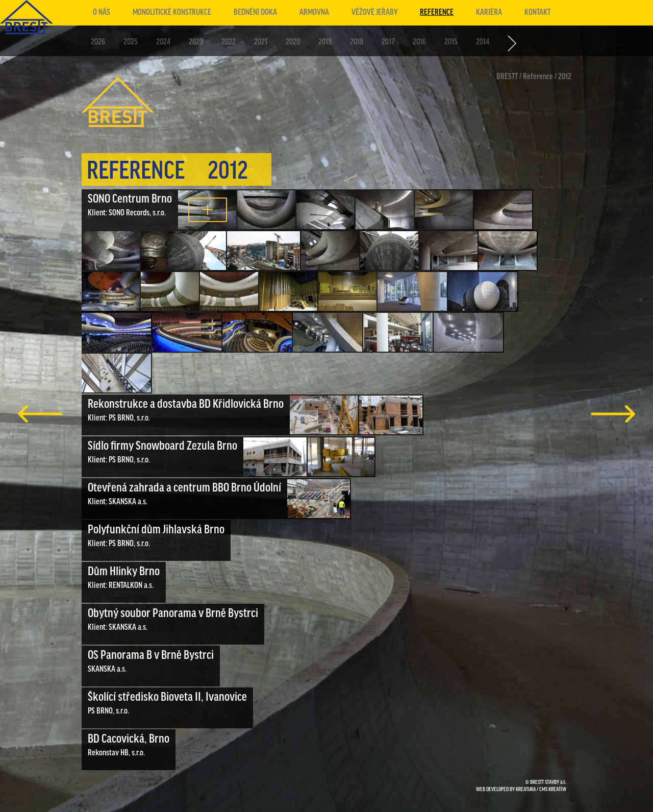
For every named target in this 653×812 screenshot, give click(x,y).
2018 (357, 42)
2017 (388, 42)
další (613, 414)
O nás (102, 13)
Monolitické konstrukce (172, 13)
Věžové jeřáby (374, 13)
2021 (261, 42)
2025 (131, 42)
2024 (163, 42)
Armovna (314, 13)
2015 (451, 42)
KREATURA (526, 790)
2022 (229, 42)
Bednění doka (255, 13)
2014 (483, 42)
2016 (419, 42)
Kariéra (489, 13)
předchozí (40, 414)
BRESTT (507, 77)
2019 (325, 42)
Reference (437, 13)
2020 (293, 42)
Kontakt (537, 13)
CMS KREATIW (553, 790)
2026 (98, 42)
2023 (196, 42)
